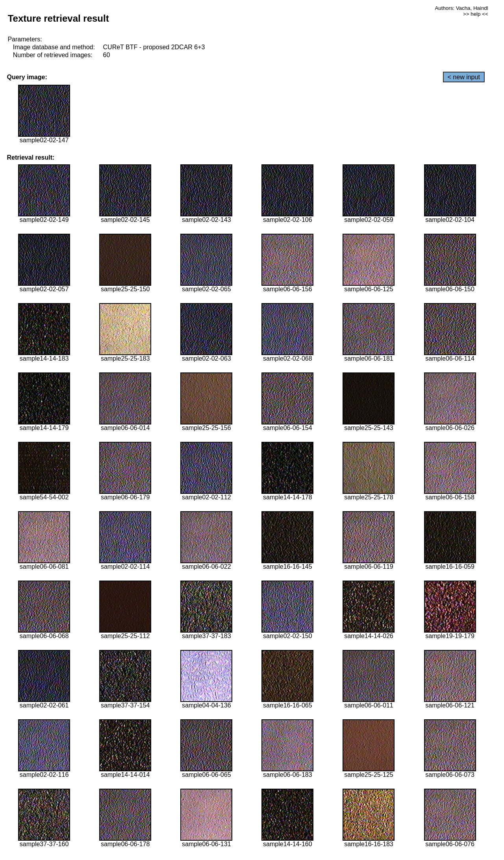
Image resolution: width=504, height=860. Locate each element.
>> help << (476, 14)
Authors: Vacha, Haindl (461, 8)
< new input (464, 77)
